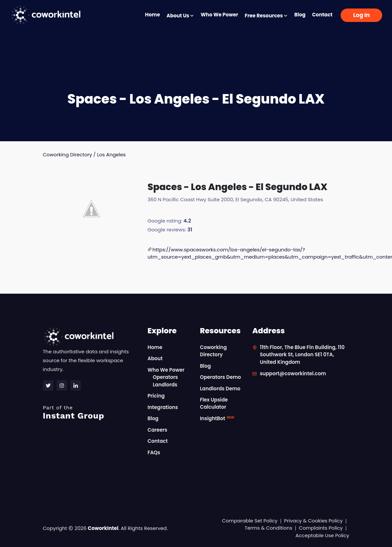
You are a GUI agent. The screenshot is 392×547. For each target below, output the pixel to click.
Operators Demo (220, 377)
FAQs (154, 452)
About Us (180, 16)
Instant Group (91, 412)
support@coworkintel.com (293, 373)
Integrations (163, 407)
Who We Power (219, 15)
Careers (157, 430)
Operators (165, 377)
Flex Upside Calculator (214, 403)
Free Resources (266, 16)
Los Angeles (112, 155)
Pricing (156, 396)
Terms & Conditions (268, 528)
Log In (361, 15)
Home (153, 15)
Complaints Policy (321, 528)
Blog (300, 15)
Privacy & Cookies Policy (313, 521)
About (155, 358)
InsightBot (217, 418)
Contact (322, 15)
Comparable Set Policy (249, 521)
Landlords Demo (220, 389)
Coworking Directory (68, 155)
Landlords (165, 385)
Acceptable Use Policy (322, 535)
